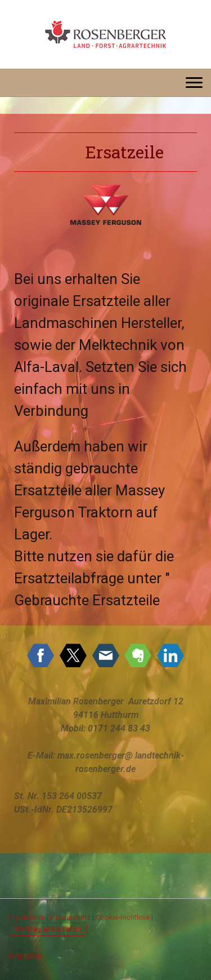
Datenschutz (70, 917)
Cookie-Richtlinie (123, 917)
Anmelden (25, 956)
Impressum (27, 917)
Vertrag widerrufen (48, 929)
